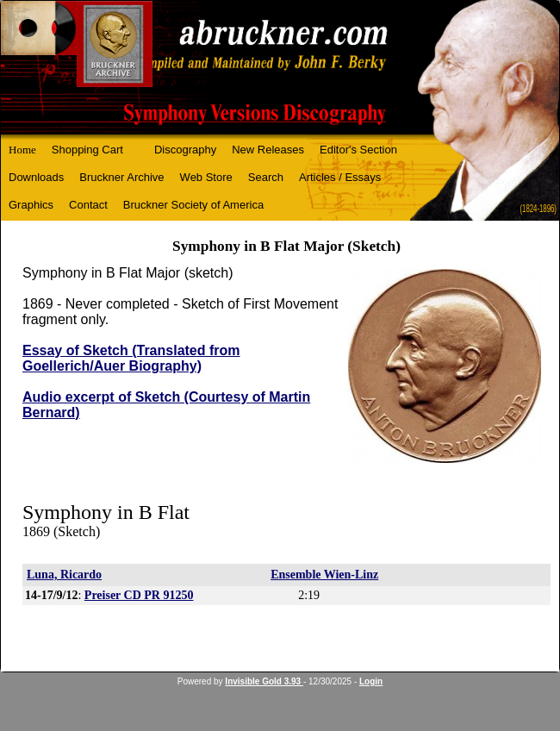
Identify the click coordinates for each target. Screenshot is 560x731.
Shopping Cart (87, 150)
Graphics (31, 205)
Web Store (206, 177)
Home (22, 150)
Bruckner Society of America (193, 205)
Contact (88, 205)
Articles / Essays (340, 177)
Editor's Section (358, 150)
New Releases (268, 150)
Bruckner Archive (121, 177)
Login (371, 681)
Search (266, 177)
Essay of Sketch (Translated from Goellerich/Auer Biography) (131, 358)
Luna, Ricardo (64, 575)
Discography (185, 150)
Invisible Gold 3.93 (264, 681)
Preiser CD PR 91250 (139, 595)
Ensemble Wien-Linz (324, 575)
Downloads (36, 177)
